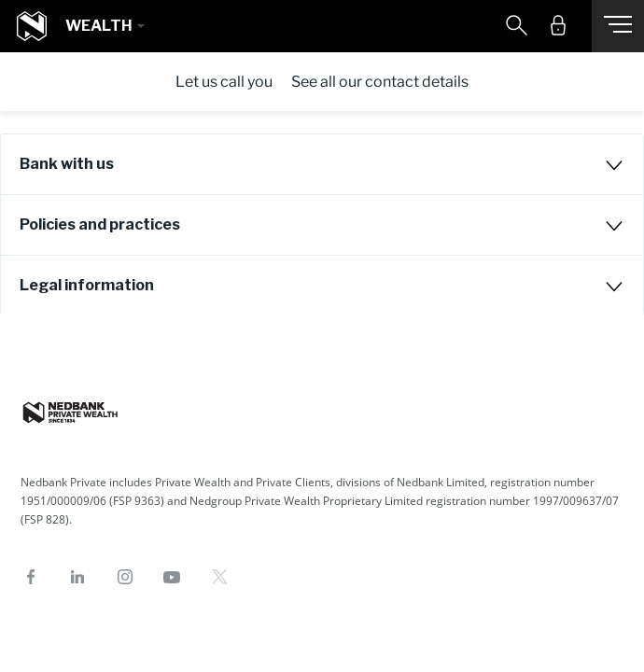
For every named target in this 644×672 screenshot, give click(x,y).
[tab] (322, 164)
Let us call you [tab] (224, 82)
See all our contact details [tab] (380, 82)
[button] (105, 26)
